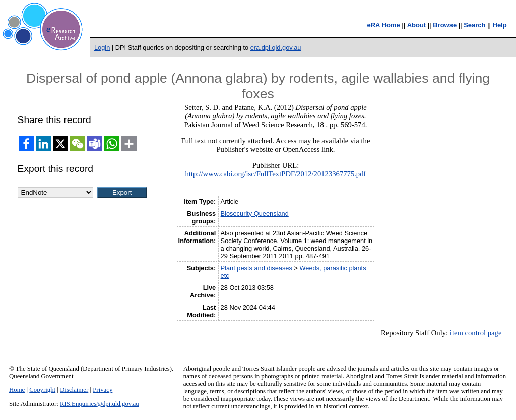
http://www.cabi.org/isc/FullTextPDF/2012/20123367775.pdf (276, 174)
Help (500, 25)
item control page (476, 333)
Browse (445, 25)
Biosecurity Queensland (255, 214)
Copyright (42, 390)
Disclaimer (74, 390)
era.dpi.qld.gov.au (276, 48)
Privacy (103, 390)
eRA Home (383, 25)
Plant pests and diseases (256, 268)
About (417, 25)
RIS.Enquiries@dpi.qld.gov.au (100, 404)
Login (102, 48)
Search (474, 25)
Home (17, 390)
